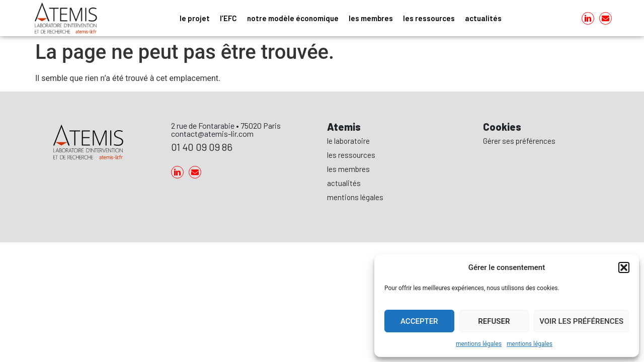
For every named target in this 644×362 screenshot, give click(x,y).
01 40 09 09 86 (202, 147)
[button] (624, 267)
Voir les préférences (581, 321)
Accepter (419, 321)
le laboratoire (348, 141)
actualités (483, 18)
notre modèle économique (293, 18)
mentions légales (479, 344)
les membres (371, 18)
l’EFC (228, 18)
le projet (195, 18)
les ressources (429, 18)
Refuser (494, 321)
